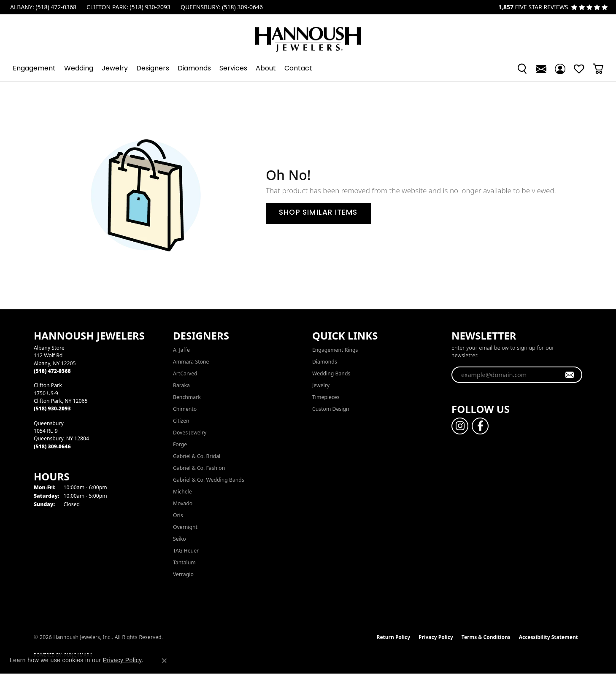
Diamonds (194, 69)
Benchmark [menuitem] (187, 397)
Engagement (34, 69)
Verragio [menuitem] (183, 574)
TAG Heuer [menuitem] (186, 551)
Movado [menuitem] (183, 503)
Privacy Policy (436, 637)
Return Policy (394, 637)
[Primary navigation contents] (308, 69)
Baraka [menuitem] (181, 385)
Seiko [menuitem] (180, 539)
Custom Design (331, 409)
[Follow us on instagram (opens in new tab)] (460, 426)
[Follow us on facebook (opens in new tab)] (480, 426)
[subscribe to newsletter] (570, 375)
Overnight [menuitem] (185, 527)
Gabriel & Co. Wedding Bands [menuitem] (209, 480)
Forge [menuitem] (180, 444)
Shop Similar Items (318, 213)
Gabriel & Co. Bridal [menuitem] (197, 456)
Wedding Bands (331, 373)
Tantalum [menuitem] (184, 562)
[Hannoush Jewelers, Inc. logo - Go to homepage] (308, 35)
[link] (42, 7)
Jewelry (115, 69)
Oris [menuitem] (178, 515)
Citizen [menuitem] (181, 421)
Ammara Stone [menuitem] (191, 362)
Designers (153, 69)
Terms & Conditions (486, 637)
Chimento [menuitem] (185, 409)
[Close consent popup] (164, 661)
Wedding (79, 69)
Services (233, 69)
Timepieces (326, 397)
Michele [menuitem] (182, 492)
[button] (522, 69)
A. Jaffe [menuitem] (181, 350)
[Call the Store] (52, 371)
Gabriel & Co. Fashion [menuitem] (199, 468)
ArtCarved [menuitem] (185, 373)
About (266, 69)
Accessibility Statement (548, 637)
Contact (298, 69)
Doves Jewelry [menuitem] (190, 433)
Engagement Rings (335, 350)
